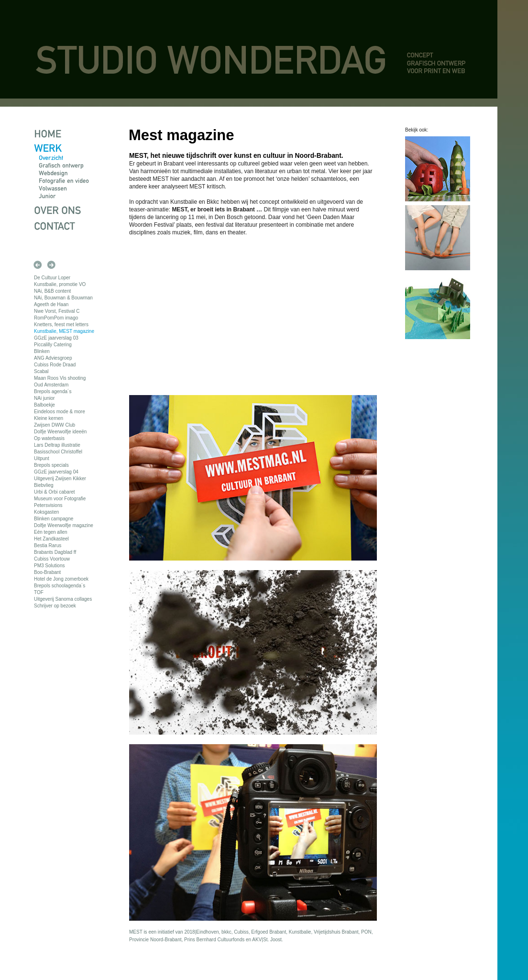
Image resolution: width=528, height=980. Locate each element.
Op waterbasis (49, 438)
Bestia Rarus (48, 545)
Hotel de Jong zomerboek (61, 579)
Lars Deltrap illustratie (57, 445)
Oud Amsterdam (51, 385)
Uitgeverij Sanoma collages (63, 599)
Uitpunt (42, 458)
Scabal (41, 371)
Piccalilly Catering (53, 345)
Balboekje (44, 405)
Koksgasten (46, 512)
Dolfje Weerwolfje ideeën (60, 432)
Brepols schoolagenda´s (60, 586)
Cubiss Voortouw (52, 559)
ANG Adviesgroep (53, 358)
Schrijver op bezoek (55, 606)
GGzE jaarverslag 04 (56, 472)
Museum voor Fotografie (60, 499)
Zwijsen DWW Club (55, 425)
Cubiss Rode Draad (55, 365)
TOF (39, 592)
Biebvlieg (44, 485)
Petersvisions (48, 505)
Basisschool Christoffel (58, 452)
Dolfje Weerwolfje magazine (64, 525)
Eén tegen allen (51, 532)
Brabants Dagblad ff (55, 552)
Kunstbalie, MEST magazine (64, 331)
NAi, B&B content (52, 291)
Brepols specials (51, 465)
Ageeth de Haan (51, 304)
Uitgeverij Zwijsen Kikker (60, 479)
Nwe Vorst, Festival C (57, 311)
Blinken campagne (54, 519)
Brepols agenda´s (53, 391)
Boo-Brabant (47, 572)
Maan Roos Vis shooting (60, 378)
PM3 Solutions (49, 566)
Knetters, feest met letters (61, 325)
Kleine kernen (49, 418)
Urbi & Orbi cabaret (55, 492)
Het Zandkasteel (51, 539)
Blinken (42, 351)
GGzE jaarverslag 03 (56, 338)
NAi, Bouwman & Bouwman (63, 298)
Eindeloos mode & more (60, 412)
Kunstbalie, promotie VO (60, 284)
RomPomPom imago (56, 318)
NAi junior (44, 398)
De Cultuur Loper (52, 278)
